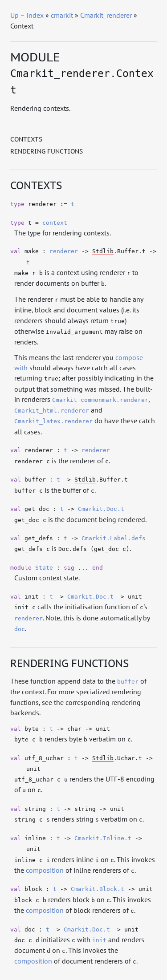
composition (45, 870)
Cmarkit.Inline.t (103, 838)
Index (35, 15)
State (44, 568)
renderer (64, 251)
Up (14, 15)
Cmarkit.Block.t (98, 889)
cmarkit (62, 15)
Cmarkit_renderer (106, 15)
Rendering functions (47, 151)
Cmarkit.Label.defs (114, 538)
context (55, 223)
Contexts (26, 139)
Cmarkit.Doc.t (101, 509)
